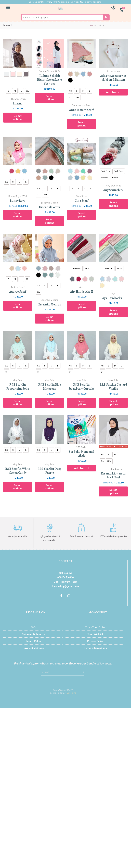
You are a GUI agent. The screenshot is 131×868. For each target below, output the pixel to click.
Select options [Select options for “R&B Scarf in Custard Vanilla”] (113, 403)
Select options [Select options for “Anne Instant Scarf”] (81, 124)
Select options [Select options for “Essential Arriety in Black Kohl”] (113, 491)
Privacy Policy (95, 641)
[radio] (7, 74)
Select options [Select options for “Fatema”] (18, 118)
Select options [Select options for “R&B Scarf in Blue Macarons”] (50, 403)
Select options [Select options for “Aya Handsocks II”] (113, 312)
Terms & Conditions (95, 648)
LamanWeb (72, 693)
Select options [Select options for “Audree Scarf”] (18, 306)
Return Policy (33, 641)
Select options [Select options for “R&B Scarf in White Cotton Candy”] (18, 487)
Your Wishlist (95, 634)
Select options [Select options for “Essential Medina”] (50, 319)
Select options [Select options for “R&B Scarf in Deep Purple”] (50, 487)
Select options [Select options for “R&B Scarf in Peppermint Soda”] (18, 403)
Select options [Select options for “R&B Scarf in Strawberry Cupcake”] (81, 403)
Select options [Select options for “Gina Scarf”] (81, 215)
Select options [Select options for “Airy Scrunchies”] (113, 204)
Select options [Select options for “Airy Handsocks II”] (81, 306)
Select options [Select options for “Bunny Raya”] (18, 215)
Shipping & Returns (33, 634)
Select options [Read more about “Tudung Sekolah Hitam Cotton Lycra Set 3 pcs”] (50, 98)
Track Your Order (95, 627)
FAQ (33, 627)
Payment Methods (33, 648)
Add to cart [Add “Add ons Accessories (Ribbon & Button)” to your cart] (113, 92)
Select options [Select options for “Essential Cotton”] (50, 221)
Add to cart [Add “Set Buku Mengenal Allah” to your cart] (82, 468)
